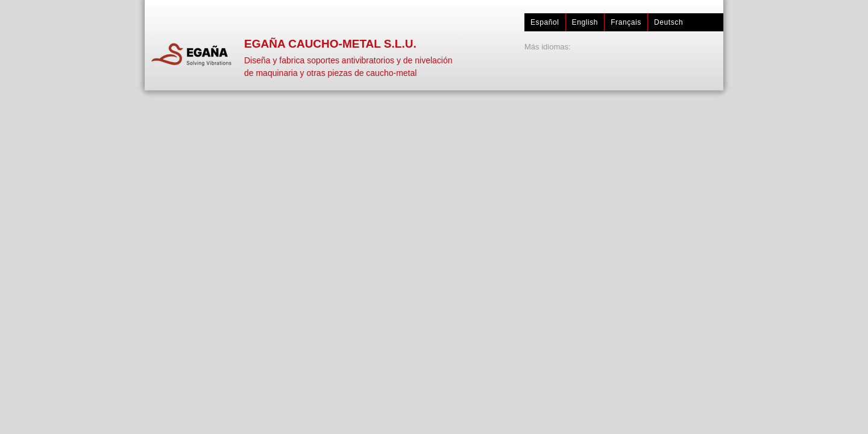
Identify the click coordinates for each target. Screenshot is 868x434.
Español (545, 22)
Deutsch (668, 22)
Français (626, 22)
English (585, 22)
